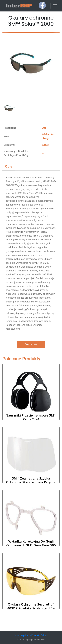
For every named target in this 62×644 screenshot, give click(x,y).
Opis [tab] (9, 166)
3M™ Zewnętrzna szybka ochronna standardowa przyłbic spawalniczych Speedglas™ (31, 482)
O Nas (44, 636)
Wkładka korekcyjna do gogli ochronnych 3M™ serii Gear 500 (31, 543)
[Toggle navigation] (55, 6)
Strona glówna (22, 636)
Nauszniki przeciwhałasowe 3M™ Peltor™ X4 (31, 417)
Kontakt (36, 636)
